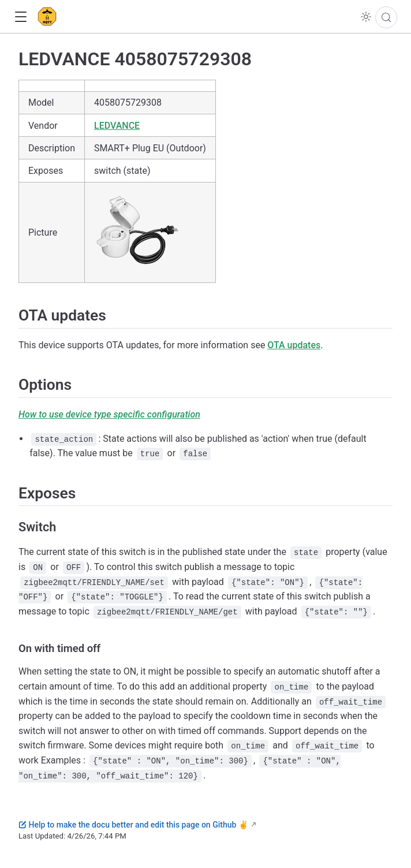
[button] (20, 17)
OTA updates (294, 345)
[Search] (386, 17)
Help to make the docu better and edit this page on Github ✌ (133, 825)
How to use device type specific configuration (109, 414)
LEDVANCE (117, 126)
